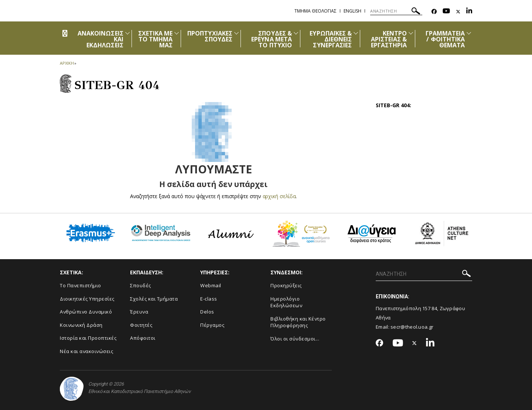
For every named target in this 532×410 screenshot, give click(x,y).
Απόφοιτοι (143, 338)
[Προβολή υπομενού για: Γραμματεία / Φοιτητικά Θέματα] (469, 33)
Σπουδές (141, 285)
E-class (209, 299)
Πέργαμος (212, 325)
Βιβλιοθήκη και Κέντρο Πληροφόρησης (298, 322)
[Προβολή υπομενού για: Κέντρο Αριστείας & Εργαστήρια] (411, 33)
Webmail (211, 285)
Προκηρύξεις (286, 285)
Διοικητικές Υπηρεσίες (87, 299)
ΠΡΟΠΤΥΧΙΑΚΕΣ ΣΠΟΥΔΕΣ (210, 36)
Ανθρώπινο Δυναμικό (86, 312)
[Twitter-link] (458, 12)
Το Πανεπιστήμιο (81, 285)
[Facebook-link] (434, 12)
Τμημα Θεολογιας (316, 11)
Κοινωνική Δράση (81, 325)
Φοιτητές (141, 325)
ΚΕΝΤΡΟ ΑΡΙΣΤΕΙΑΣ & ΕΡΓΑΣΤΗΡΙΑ (389, 39)
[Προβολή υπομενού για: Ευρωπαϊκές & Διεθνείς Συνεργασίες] (356, 33)
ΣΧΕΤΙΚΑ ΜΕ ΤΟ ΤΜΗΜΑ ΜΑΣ (156, 39)
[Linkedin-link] (469, 12)
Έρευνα (139, 312)
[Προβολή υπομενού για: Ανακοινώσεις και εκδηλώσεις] (127, 33)
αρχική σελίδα (279, 196)
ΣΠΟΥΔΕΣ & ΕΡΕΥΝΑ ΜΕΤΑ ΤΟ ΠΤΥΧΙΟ (272, 39)
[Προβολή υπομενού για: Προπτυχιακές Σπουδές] (236, 33)
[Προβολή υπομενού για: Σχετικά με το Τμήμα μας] (177, 33)
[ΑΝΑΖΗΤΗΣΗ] (396, 11)
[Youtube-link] (446, 12)
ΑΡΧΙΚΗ (67, 63)
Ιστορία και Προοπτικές (88, 338)
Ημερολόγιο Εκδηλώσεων (286, 302)
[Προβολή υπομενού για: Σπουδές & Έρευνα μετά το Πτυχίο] (296, 33)
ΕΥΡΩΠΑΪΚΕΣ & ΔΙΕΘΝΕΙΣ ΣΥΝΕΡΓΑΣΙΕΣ (331, 39)
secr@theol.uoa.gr (412, 327)
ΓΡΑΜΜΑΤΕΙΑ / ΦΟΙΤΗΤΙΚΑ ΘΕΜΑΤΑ (445, 39)
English (352, 11)
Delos (207, 312)
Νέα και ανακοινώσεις (86, 351)
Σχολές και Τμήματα (154, 299)
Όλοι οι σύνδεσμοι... (295, 339)
